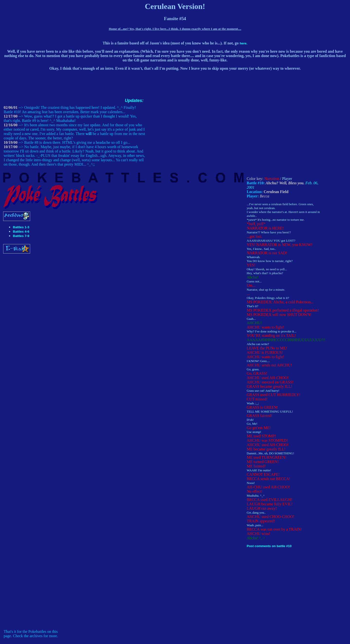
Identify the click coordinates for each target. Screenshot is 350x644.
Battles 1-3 (21, 227)
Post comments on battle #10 (269, 546)
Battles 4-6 (21, 232)
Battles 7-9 (21, 236)
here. (244, 43)
